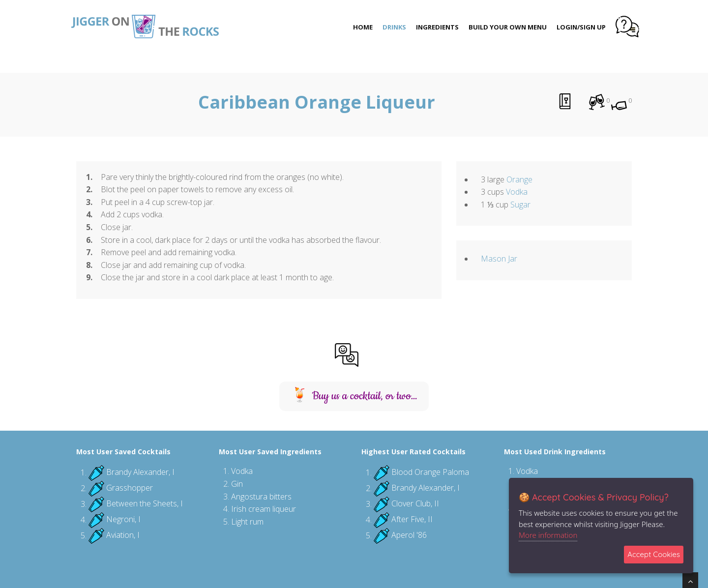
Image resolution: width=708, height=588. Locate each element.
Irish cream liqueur (264, 509)
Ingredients (437, 27)
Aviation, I (123, 535)
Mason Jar (499, 259)
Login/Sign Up (581, 27)
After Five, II (412, 520)
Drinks (394, 27)
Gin (237, 484)
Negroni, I (123, 520)
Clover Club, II (415, 504)
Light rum (247, 522)
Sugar (520, 205)
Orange (519, 179)
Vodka (517, 192)
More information (548, 535)
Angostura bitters (261, 497)
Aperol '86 (409, 535)
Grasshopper (130, 488)
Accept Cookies (654, 554)
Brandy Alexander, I (140, 472)
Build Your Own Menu (508, 27)
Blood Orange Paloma (430, 472)
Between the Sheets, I (145, 504)
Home (363, 27)
